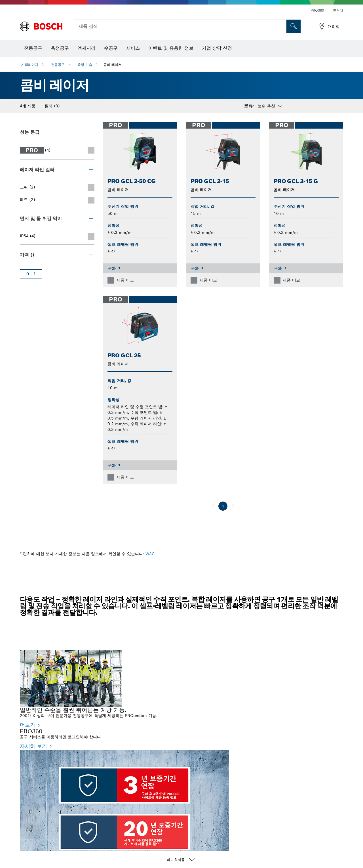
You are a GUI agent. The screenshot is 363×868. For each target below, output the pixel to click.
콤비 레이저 (113, 65)
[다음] (233, 506)
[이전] (213, 506)
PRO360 (317, 10)
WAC (150, 554)
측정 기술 (85, 65)
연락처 (338, 10)
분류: (249, 106)
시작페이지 (30, 65)
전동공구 (58, 65)
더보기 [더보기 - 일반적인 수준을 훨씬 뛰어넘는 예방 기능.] (28, 725)
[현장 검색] (294, 26)
